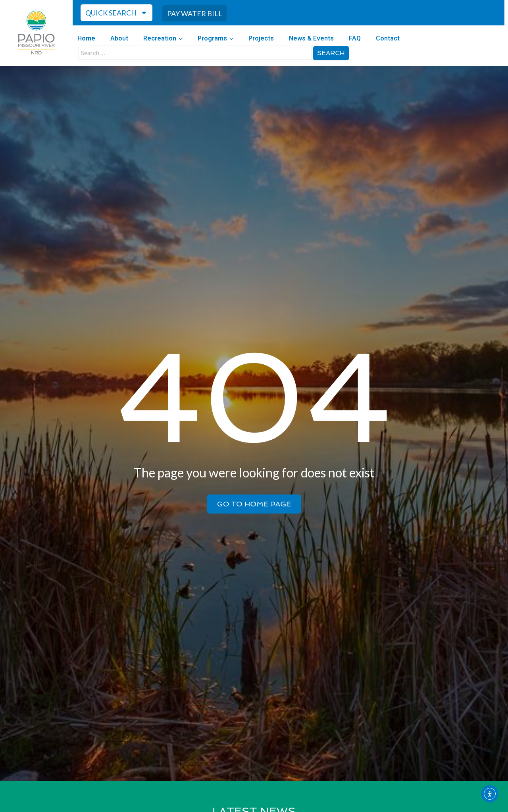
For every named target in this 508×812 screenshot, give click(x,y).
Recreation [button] (163, 37)
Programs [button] (216, 37)
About (119, 37)
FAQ (355, 37)
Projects (261, 37)
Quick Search (116, 12)
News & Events (311, 37)
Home (86, 37)
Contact (388, 37)
